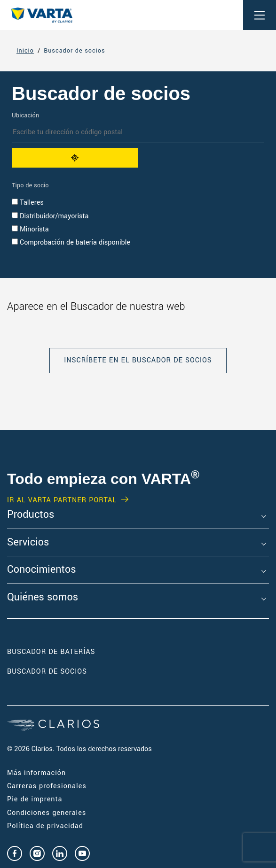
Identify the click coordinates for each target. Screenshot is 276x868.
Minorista (30, 229)
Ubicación (25, 116)
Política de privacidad (45, 826)
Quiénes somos (43, 598)
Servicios (28, 543)
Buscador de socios (74, 51)
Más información (36, 773)
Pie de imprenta (35, 799)
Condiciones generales (47, 813)
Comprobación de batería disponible (71, 242)
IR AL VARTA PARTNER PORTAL (62, 500)
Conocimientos (41, 570)
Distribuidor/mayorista (50, 216)
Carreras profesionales (47, 786)
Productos (31, 515)
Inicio (25, 51)
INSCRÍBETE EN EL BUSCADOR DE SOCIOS (138, 360)
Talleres (28, 203)
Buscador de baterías (51, 652)
